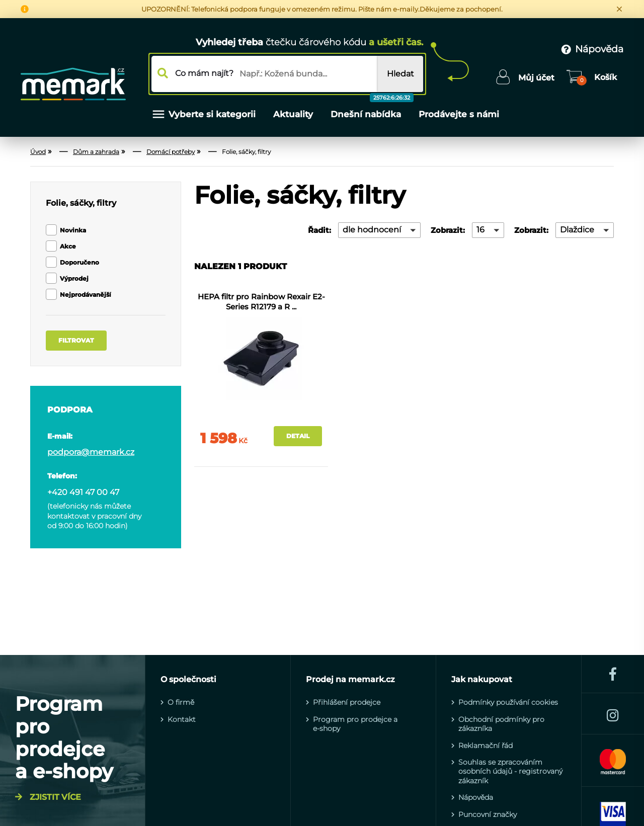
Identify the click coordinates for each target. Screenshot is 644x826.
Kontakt (182, 719)
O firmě (181, 702)
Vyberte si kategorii (203, 114)
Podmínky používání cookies (508, 702)
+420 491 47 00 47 (83, 492)
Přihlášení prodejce (347, 702)
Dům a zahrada (96, 152)
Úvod (38, 152)
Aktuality (293, 114)
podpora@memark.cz (91, 452)
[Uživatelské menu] (525, 78)
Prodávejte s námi (459, 114)
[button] (379, 230)
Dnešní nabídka (367, 106)
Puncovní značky (488, 814)
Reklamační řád (486, 746)
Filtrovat (76, 340)
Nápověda (476, 797)
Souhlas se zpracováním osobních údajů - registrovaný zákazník (510, 771)
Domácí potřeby (171, 152)
